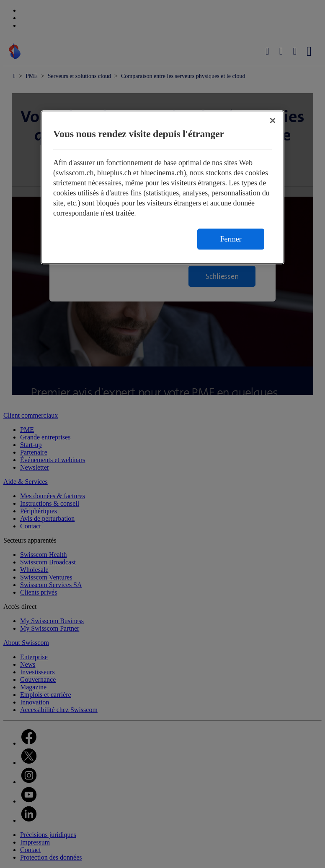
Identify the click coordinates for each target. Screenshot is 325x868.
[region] (162, 187)
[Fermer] (273, 120)
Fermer (231, 239)
